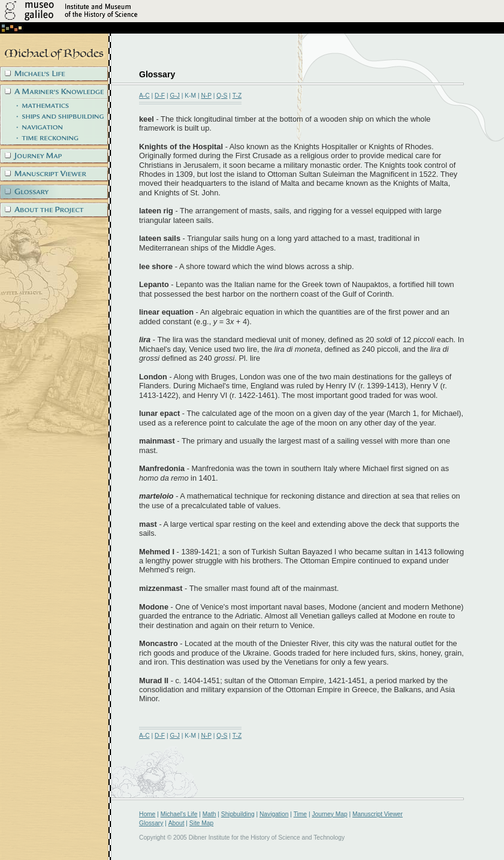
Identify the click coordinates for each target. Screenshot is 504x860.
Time (300, 814)
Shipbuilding (238, 814)
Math (209, 814)
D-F (160, 96)
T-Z (237, 96)
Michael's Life (179, 814)
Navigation (274, 814)
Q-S (222, 96)
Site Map (201, 823)
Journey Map (329, 814)
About (176, 823)
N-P (206, 96)
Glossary (151, 823)
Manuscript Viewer (378, 814)
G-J (175, 96)
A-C (144, 96)
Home (147, 814)
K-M (190, 96)
